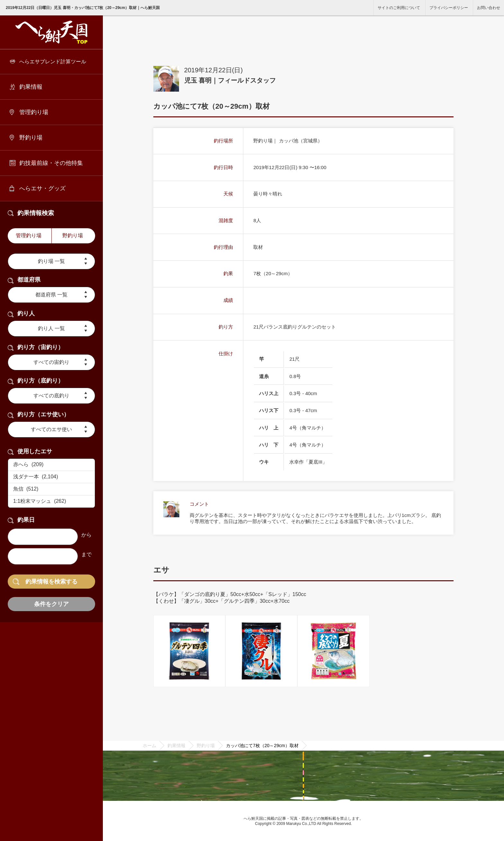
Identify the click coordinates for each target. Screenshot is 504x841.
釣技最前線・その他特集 (51, 163)
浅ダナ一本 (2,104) (51, 477)
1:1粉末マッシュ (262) (51, 502)
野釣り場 (31, 138)
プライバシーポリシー (449, 8)
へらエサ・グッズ (42, 188)
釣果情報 (31, 87)
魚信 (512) (51, 489)
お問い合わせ (489, 8)
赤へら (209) (51, 465)
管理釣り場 (34, 112)
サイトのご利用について (399, 8)
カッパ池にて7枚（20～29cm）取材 (262, 746)
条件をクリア (51, 604)
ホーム (149, 746)
